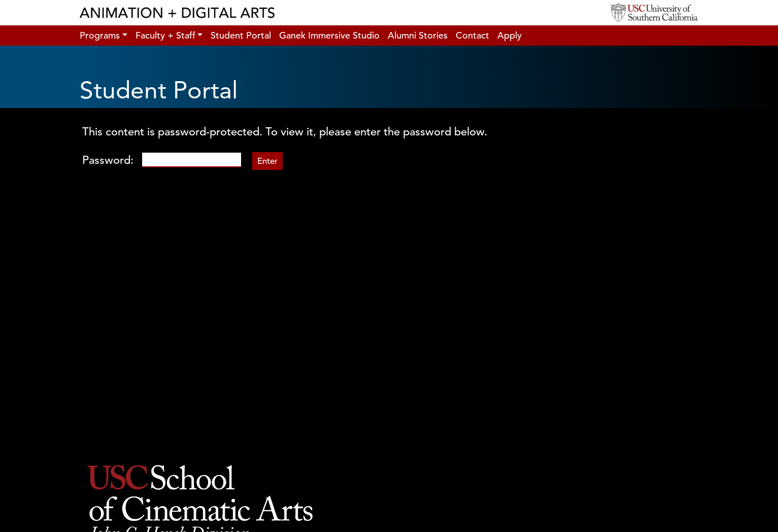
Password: (162, 160)
